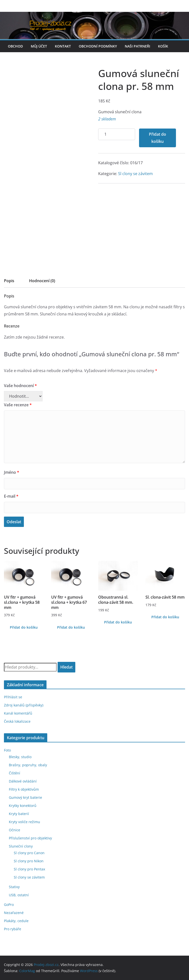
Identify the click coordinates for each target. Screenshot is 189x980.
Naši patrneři (137, 46)
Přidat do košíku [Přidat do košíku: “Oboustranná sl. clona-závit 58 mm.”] (118, 622)
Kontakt (63, 46)
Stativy (14, 887)
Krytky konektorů (23, 806)
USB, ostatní (19, 895)
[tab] (9, 282)
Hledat (66, 667)
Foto (7, 750)
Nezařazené (14, 913)
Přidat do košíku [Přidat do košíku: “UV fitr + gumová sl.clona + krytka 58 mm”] (24, 627)
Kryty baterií (19, 814)
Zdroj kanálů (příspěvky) (24, 705)
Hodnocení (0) (42, 281)
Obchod (15, 46)
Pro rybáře (13, 929)
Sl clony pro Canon (29, 853)
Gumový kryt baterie (25, 797)
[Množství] (117, 134)
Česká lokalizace (17, 721)
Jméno (12, 472)
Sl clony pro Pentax (29, 869)
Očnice (15, 830)
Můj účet (39, 46)
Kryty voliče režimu (24, 822)
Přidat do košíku (157, 138)
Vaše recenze (18, 405)
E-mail (11, 496)
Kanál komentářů (18, 713)
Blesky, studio (20, 757)
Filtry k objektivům (24, 789)
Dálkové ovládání (23, 781)
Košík (163, 46)
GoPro (9, 905)
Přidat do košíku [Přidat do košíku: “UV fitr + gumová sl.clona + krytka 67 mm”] (71, 627)
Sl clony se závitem (135, 174)
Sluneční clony (21, 846)
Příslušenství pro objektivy (30, 838)
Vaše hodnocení (20, 386)
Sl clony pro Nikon (29, 861)
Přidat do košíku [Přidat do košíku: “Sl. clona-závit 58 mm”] (165, 617)
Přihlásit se (13, 697)
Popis (9, 281)
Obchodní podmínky (98, 46)
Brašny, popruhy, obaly (28, 765)
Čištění (15, 773)
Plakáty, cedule (16, 921)
